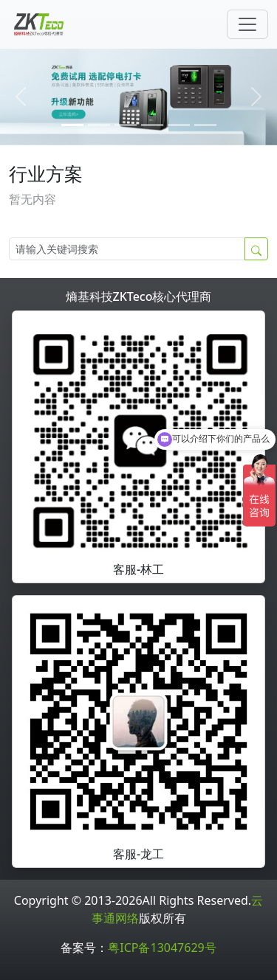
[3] (152, 125)
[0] (72, 125)
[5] (205, 125)
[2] (126, 125)
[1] (99, 125)
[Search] (127, 249)
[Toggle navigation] (247, 24)
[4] (179, 125)
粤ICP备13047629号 (162, 948)
